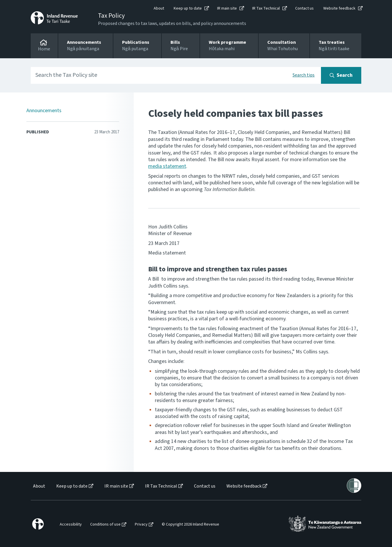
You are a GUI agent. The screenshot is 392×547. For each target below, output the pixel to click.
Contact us (304, 8)
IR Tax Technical (266, 8)
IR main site (227, 8)
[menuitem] (39, 486)
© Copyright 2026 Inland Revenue (190, 525)
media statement (167, 166)
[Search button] (341, 75)
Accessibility (71, 525)
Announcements (44, 111)
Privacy (141, 525)
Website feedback (339, 8)
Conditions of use (105, 525)
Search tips (304, 75)
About (159, 8)
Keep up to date (188, 8)
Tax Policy (111, 16)
